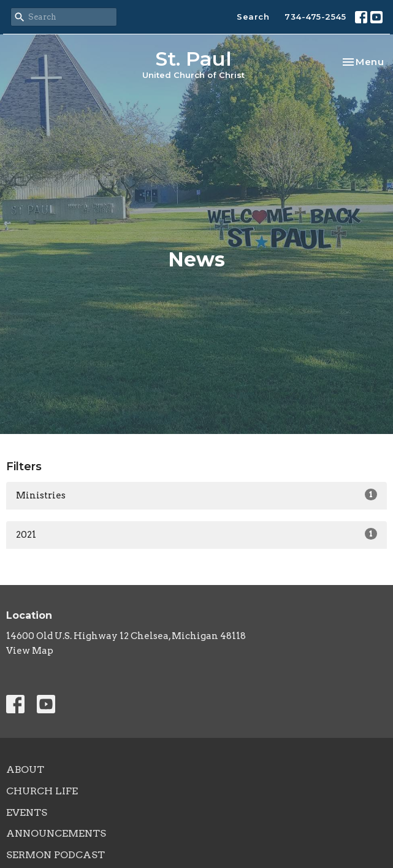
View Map (30, 651)
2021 (196, 534)
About (25, 769)
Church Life (42, 791)
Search (253, 17)
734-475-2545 (315, 17)
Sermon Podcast (55, 855)
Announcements (56, 833)
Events (27, 812)
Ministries (196, 495)
